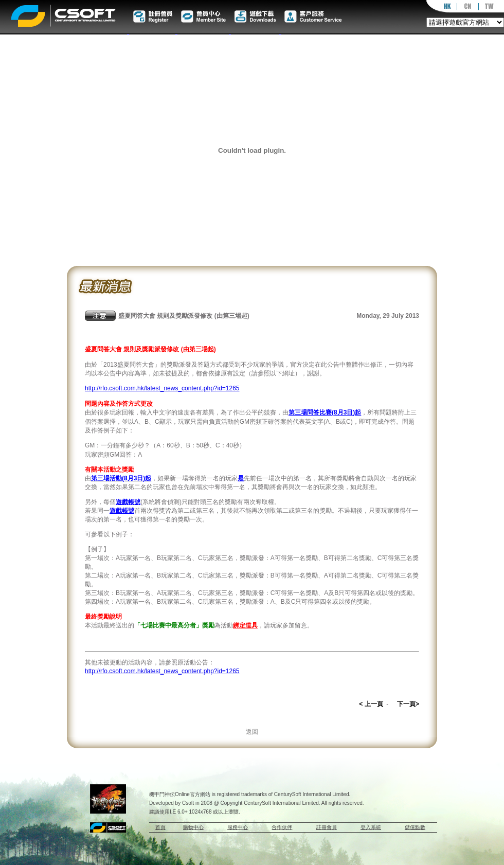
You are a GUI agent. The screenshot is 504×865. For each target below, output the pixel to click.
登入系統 (371, 827)
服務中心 (238, 827)
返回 (252, 732)
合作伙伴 (282, 827)
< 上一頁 (371, 704)
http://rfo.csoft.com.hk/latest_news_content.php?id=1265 (162, 388)
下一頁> (408, 704)
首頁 (160, 827)
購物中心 (193, 827)
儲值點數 (415, 827)
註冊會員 (327, 827)
